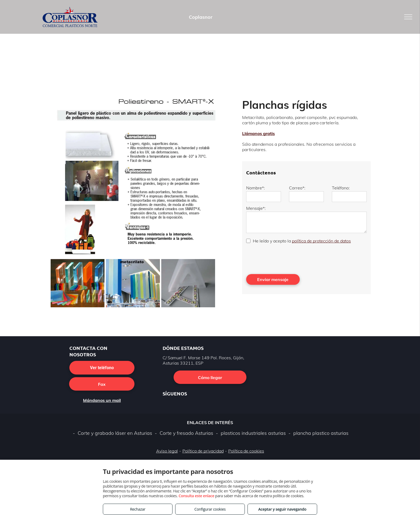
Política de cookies (246, 451)
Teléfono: (341, 188)
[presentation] (287, 258)
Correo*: (297, 188)
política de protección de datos (321, 241)
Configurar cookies (210, 509)
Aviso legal (167, 451)
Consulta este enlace (196, 496)
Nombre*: (256, 188)
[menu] (408, 17)
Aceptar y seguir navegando (282, 509)
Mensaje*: (256, 208)
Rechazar (138, 509)
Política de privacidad (203, 451)
